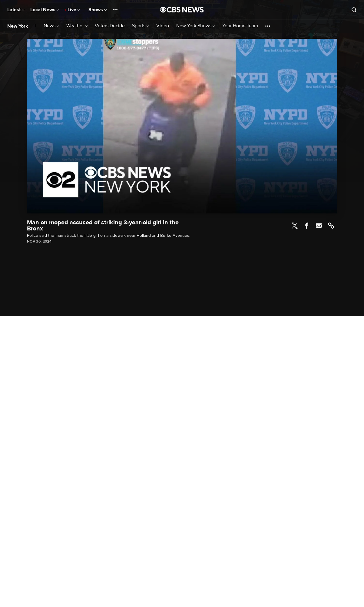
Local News (45, 10)
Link (331, 226)
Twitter (295, 226)
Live (74, 10)
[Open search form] (354, 10)
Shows (98, 10)
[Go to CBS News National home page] (182, 10)
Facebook (307, 226)
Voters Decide (110, 26)
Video (163, 26)
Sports (141, 26)
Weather (77, 26)
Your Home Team (240, 26)
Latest (16, 10)
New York (18, 26)
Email (319, 226)
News (51, 26)
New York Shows (196, 26)
